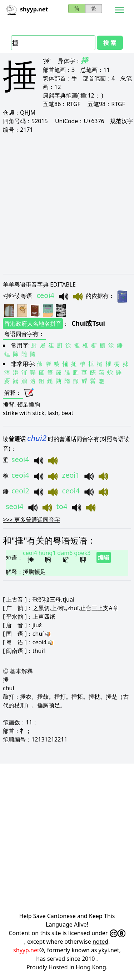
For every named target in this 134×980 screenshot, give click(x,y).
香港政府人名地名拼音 (33, 324)
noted (100, 942)
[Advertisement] (67, 203)
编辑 (104, 557)
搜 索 (110, 43)
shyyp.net (26, 950)
